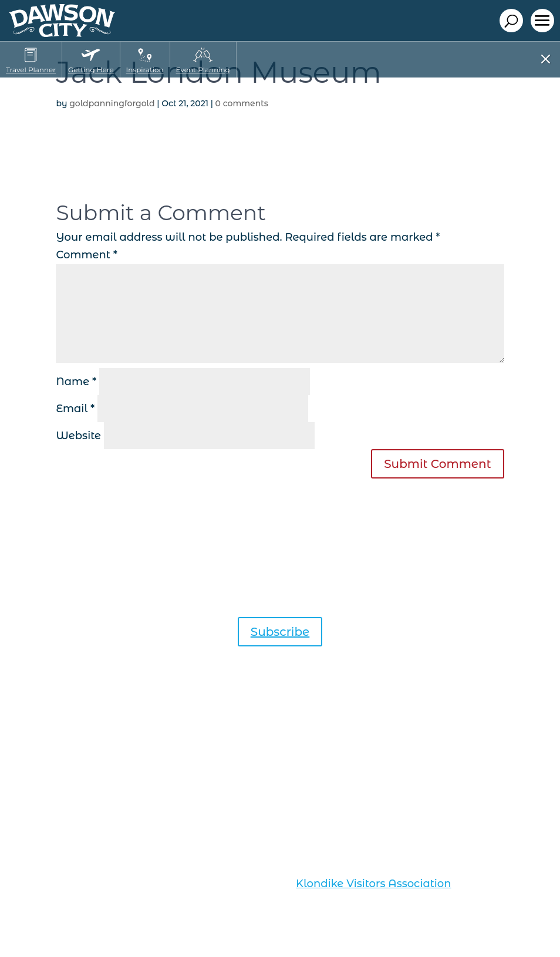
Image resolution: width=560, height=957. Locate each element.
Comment (87, 255)
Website (78, 436)
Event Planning (203, 70)
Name (76, 382)
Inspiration (145, 70)
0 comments (242, 103)
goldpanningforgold (112, 103)
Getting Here (91, 70)
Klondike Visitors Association (373, 884)
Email (75, 409)
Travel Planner (31, 70)
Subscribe (280, 632)
